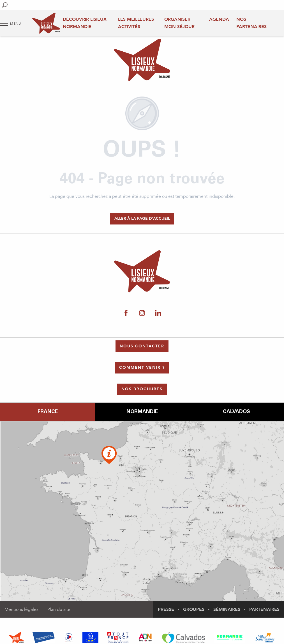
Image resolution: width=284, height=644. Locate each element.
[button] (5, 5)
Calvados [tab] (236, 412)
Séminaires (227, 609)
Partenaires (264, 609)
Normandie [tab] (142, 412)
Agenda (219, 19)
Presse (166, 609)
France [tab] (48, 412)
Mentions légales (21, 609)
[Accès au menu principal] (11, 23)
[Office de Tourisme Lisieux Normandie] (142, 61)
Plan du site (59, 609)
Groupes (194, 609)
